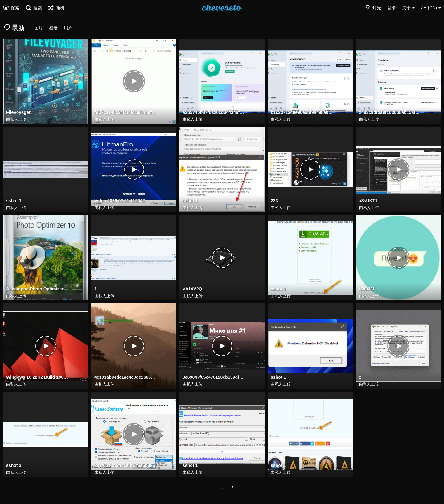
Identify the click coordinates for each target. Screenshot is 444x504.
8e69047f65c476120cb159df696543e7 (214, 377)
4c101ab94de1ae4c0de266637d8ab (126, 377)
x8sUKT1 (368, 201)
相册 (53, 28)
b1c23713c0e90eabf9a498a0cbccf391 (302, 113)
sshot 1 (14, 201)
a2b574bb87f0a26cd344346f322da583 (214, 113)
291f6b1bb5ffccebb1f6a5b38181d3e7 (126, 466)
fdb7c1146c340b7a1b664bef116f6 (126, 113)
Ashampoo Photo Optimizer (35, 289)
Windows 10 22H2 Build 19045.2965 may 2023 (38, 377)
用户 (68, 28)
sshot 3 (14, 466)
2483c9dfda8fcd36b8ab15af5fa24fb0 (391, 113)
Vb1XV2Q (192, 289)
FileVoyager (18, 113)
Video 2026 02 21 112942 (119, 201)
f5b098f (366, 289)
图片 (39, 28)
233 (274, 201)
